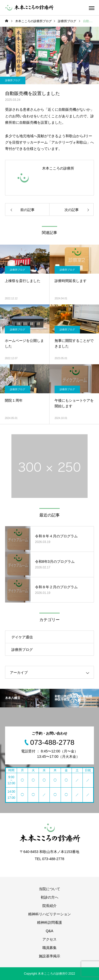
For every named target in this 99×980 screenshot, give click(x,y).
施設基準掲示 (49, 956)
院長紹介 (49, 906)
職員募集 (49, 948)
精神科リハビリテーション (49, 914)
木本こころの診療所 (58, 168)
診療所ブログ (13, 80)
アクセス (49, 939)
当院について (49, 889)
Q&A (49, 931)
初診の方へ (49, 897)
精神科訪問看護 (49, 922)
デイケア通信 (22, 637)
